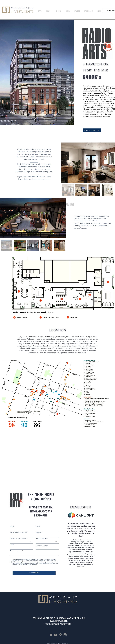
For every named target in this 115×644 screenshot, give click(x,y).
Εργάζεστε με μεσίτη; (41, 546)
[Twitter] (51, 635)
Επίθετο (38, 526)
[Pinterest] (60, 635)
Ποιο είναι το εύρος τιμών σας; (18, 538)
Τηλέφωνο (39, 532)
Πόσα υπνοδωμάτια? (41, 538)
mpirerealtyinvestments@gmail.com (60, 623)
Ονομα (12, 526)
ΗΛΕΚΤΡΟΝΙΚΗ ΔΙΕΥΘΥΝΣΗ (19, 532)
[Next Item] (62, 218)
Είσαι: (12, 545)
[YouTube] (56, 635)
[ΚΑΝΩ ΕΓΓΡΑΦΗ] (92, 130)
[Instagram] (65, 635)
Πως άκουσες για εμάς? (16, 551)
